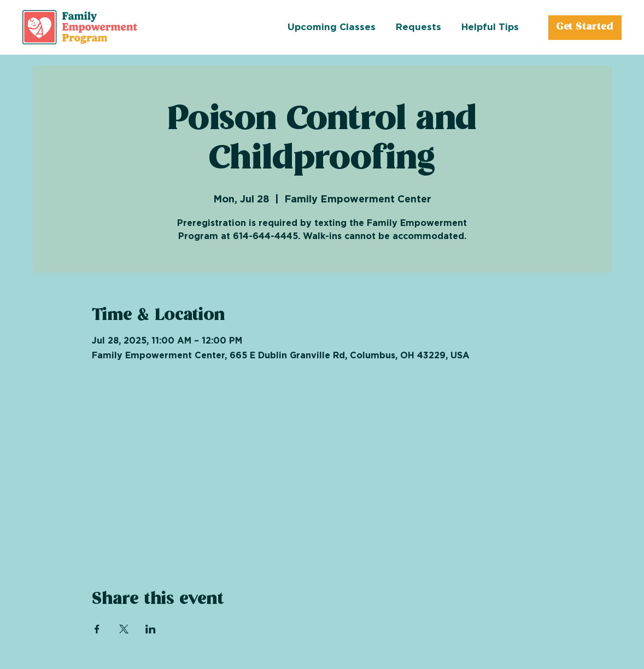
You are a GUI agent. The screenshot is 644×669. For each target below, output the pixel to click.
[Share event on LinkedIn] (151, 629)
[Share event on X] (124, 629)
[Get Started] (585, 28)
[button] (429, 27)
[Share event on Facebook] (97, 629)
